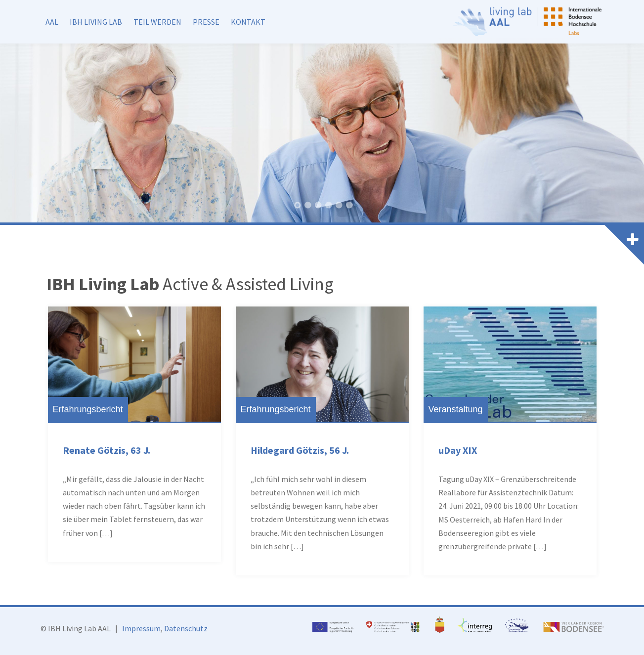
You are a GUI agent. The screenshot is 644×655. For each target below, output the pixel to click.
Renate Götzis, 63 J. (107, 450)
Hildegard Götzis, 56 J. (300, 450)
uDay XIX (458, 450)
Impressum (141, 628)
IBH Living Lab (96, 22)
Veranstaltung (456, 409)
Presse (206, 22)
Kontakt (248, 22)
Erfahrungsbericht (88, 409)
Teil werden (157, 22)
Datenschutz (186, 628)
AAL (52, 22)
